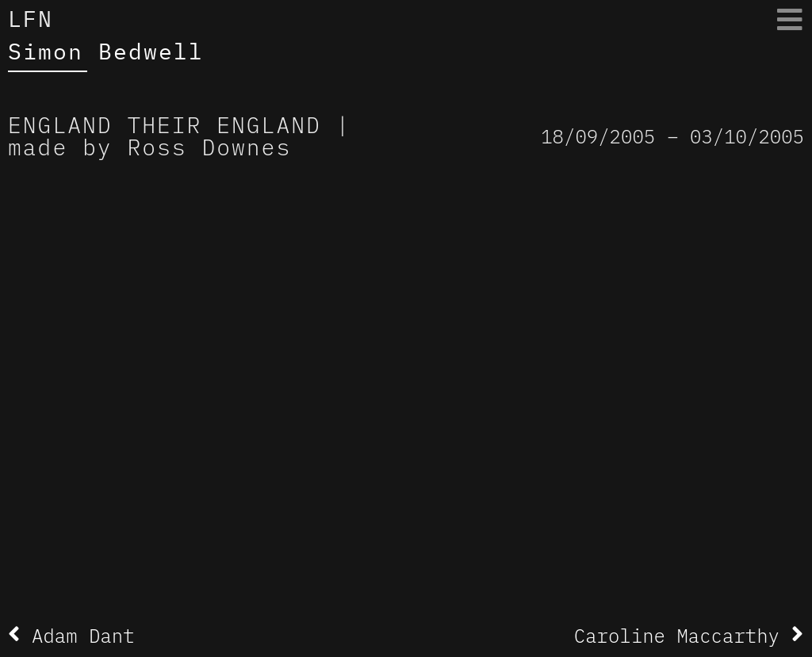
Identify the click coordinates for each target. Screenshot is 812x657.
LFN (31, 19)
